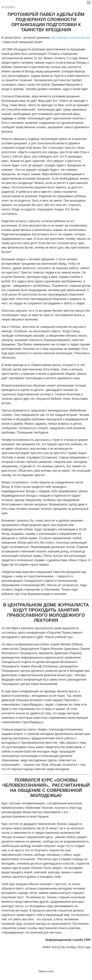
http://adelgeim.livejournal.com (70, 38)
